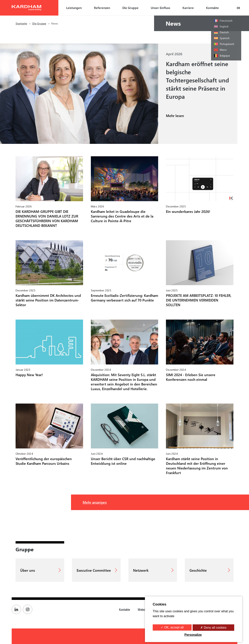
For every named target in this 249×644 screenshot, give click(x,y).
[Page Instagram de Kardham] (29, 609)
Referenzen (102, 8)
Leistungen (74, 8)
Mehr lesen (175, 116)
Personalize (193, 635)
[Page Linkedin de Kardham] (17, 609)
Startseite (21, 23)
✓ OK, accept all (172, 627)
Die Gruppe (130, 8)
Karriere (188, 8)
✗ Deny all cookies (213, 628)
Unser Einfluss (160, 8)
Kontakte (212, 8)
